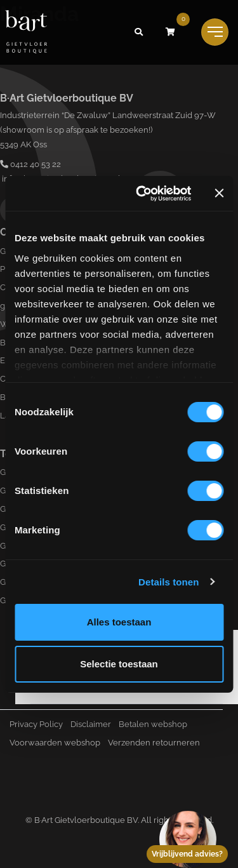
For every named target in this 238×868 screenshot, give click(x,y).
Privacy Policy (36, 724)
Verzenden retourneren (154, 743)
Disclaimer (91, 724)
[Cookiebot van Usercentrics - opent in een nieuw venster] (142, 194)
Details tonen (169, 582)
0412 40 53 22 (30, 164)
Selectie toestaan (119, 664)
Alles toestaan (119, 622)
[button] (138, 32)
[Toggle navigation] (215, 32)
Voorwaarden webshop (55, 743)
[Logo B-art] (26, 32)
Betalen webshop (153, 724)
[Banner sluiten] (219, 193)
